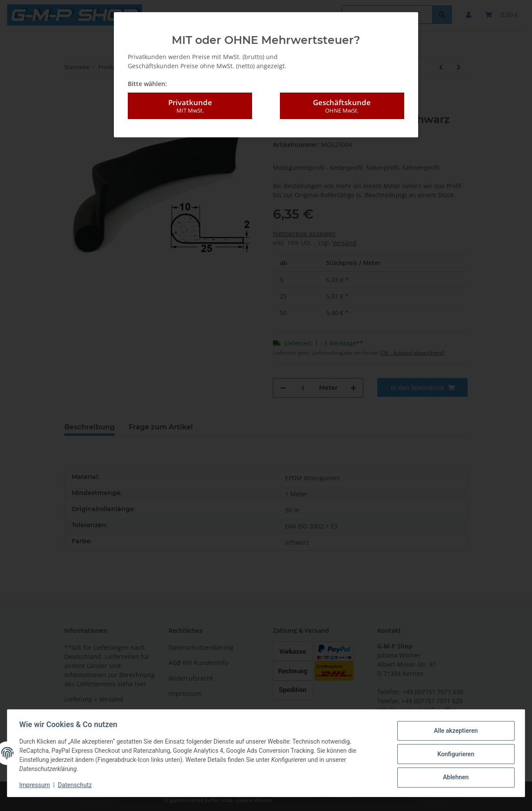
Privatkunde (190, 106)
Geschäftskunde (342, 106)
